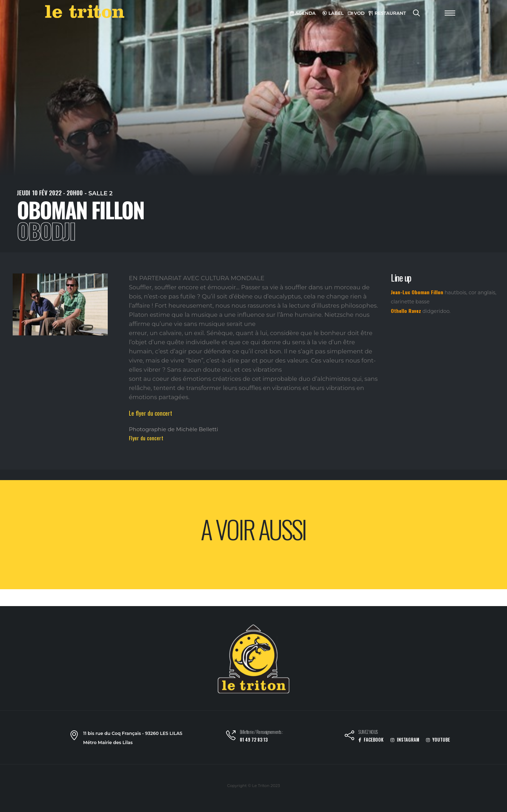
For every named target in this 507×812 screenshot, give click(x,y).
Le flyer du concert (151, 413)
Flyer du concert (146, 438)
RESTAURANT (387, 13)
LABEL (333, 13)
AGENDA (303, 13)
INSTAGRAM (405, 740)
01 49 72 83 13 (254, 740)
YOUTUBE (438, 740)
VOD (356, 13)
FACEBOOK (371, 740)
